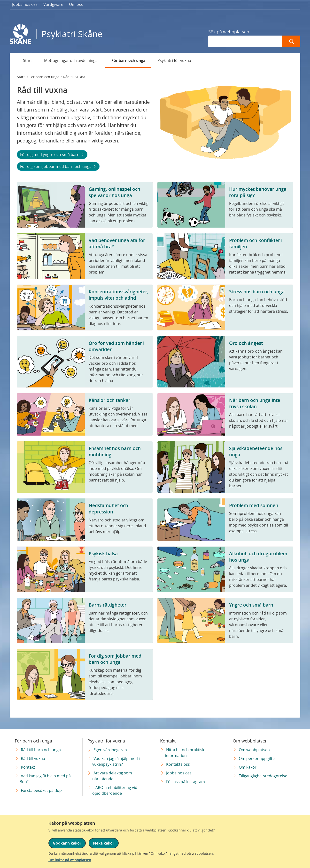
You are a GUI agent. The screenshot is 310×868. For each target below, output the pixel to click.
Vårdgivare (53, 4)
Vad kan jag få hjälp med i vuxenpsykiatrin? (116, 761)
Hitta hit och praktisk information (185, 753)
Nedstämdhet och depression (108, 508)
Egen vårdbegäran (110, 750)
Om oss (76, 4)
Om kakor (248, 767)
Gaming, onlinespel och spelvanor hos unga (114, 192)
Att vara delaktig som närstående (112, 776)
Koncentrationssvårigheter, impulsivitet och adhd (119, 295)
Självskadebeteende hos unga (256, 451)
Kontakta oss (178, 764)
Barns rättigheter (108, 605)
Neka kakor (104, 843)
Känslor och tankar (109, 400)
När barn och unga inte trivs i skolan (255, 403)
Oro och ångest (246, 343)
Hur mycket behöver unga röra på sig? (258, 192)
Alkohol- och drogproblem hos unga (258, 557)
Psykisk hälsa (103, 553)
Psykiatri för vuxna (174, 60)
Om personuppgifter (258, 758)
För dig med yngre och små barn (50, 155)
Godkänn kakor (67, 843)
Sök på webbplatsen (229, 32)
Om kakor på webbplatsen (70, 860)
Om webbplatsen (254, 750)
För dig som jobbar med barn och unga (56, 166)
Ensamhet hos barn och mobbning (115, 451)
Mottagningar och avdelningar (72, 60)
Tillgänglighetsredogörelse (263, 776)
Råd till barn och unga (41, 750)
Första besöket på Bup (41, 790)
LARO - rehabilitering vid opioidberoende (115, 790)
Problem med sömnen (254, 505)
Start (27, 60)
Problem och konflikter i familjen (256, 243)
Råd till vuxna (33, 758)
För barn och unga (128, 60)
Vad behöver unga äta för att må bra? (117, 243)
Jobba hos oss (25, 4)
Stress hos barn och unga (257, 292)
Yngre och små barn (251, 605)
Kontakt (28, 767)
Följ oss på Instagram (186, 782)
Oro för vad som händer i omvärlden (116, 346)
